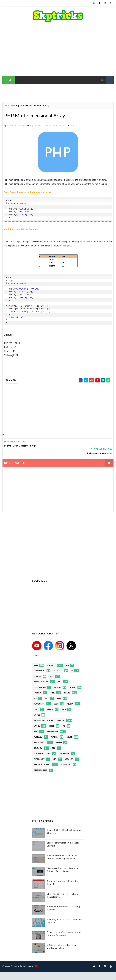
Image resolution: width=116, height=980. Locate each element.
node (52, 726)
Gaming (58, 687)
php (20, 105)
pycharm (38, 737)
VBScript (69, 759)
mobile (37, 715)
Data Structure (41, 682)
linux (36, 709)
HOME (8, 80)
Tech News (64, 754)
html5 (67, 693)
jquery (70, 704)
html (52, 693)
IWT (47, 698)
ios (35, 698)
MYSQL (37, 726)
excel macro (40, 687)
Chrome (37, 676)
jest (56, 704)
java (59, 698)
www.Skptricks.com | (25, 966)
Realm (59, 743)
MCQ (64, 709)
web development (42, 765)
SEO (54, 748)
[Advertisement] (58, 51)
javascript (39, 704)
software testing (42, 754)
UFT (55, 759)
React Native (40, 743)
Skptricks (10, 105)
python (54, 737)
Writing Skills (40, 770)
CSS (51, 676)
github (73, 687)
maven (50, 709)
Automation (39, 671)
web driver (66, 765)
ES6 (60, 682)
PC (64, 726)
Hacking (37, 693)
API (67, 665)
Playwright (52, 732)
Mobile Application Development (49, 721)
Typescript (39, 759)
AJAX (36, 665)
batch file (58, 671)
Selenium (38, 748)
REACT (69, 737)
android (51, 665)
